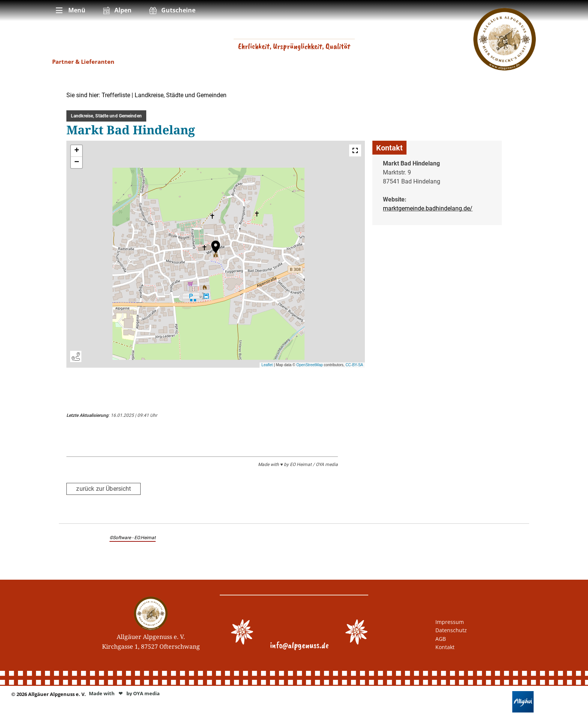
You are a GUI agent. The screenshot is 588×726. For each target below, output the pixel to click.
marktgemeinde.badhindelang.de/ (428, 208)
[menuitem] (70, 11)
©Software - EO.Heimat (133, 537)
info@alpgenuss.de (299, 645)
